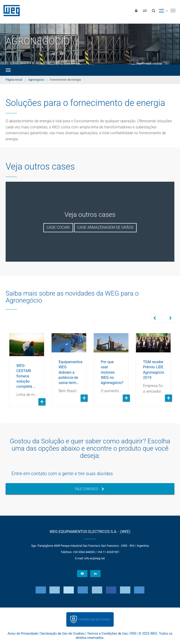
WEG (10, 11)
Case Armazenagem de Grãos (105, 227)
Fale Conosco (89, 488)
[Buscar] (154, 11)
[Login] (136, 11)
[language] (163, 11)
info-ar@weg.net (95, 558)
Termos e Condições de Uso (107, 633)
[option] (27, 366)
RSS (133, 633)
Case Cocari (58, 227)
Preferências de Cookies (94, 619)
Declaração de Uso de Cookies (62, 633)
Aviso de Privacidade (23, 633)
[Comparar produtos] (145, 11)
